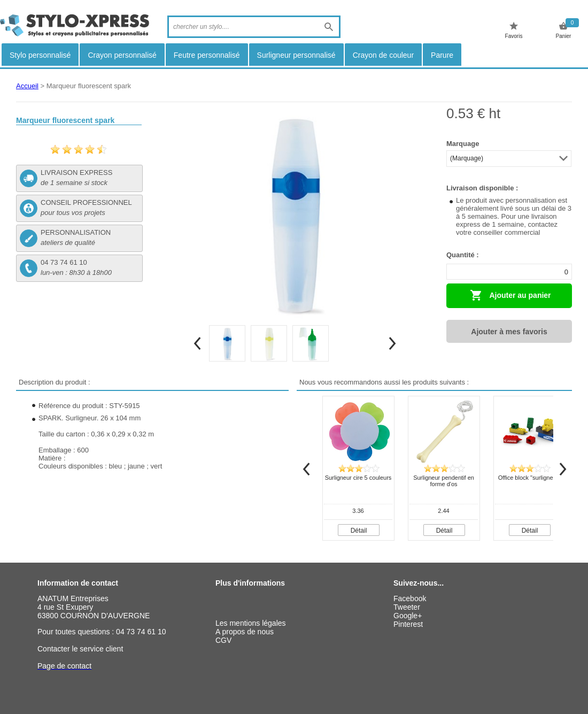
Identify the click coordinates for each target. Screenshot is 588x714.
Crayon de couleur (383, 55)
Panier (564, 30)
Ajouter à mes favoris (509, 332)
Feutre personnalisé (207, 55)
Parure (442, 55)
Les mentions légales (251, 623)
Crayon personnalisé (122, 55)
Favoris (514, 30)
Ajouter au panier (510, 295)
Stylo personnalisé (40, 55)
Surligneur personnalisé (296, 55)
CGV (223, 640)
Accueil (27, 86)
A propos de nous (245, 632)
